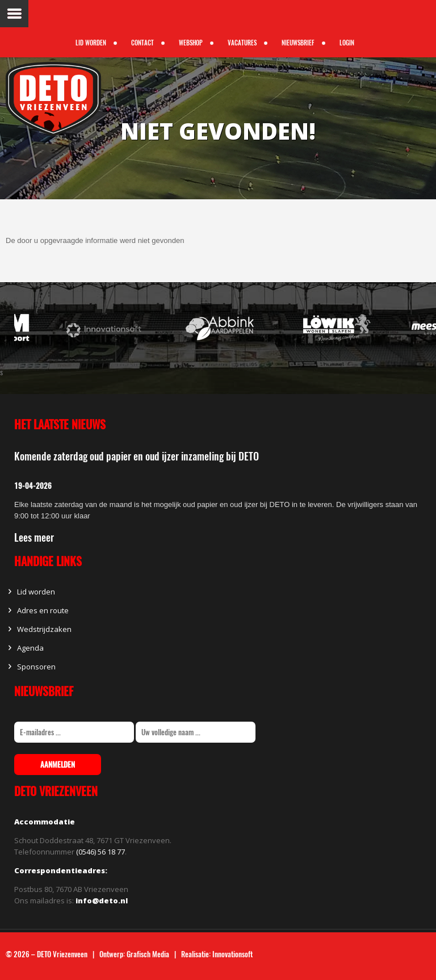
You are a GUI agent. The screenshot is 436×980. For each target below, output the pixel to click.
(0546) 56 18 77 (100, 852)
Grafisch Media (148, 954)
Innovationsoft (232, 954)
